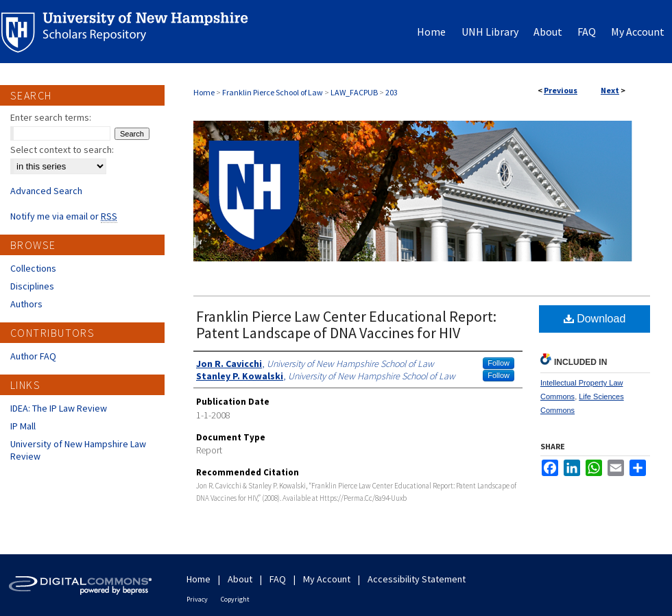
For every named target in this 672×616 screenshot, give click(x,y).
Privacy (197, 599)
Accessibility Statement (417, 579)
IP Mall (23, 426)
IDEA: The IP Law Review (59, 408)
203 (392, 92)
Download (595, 319)
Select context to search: (62, 150)
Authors (26, 304)
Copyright (235, 599)
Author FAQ (33, 356)
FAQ (278, 579)
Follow (499, 363)
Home (204, 92)
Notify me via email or (64, 216)
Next (610, 90)
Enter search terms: (51, 117)
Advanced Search (46, 191)
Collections (33, 268)
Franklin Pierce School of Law (273, 92)
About (240, 579)
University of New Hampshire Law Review (78, 450)
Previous (561, 90)
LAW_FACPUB (354, 92)
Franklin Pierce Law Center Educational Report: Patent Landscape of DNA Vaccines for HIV (346, 324)
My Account (327, 579)
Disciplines (32, 286)
